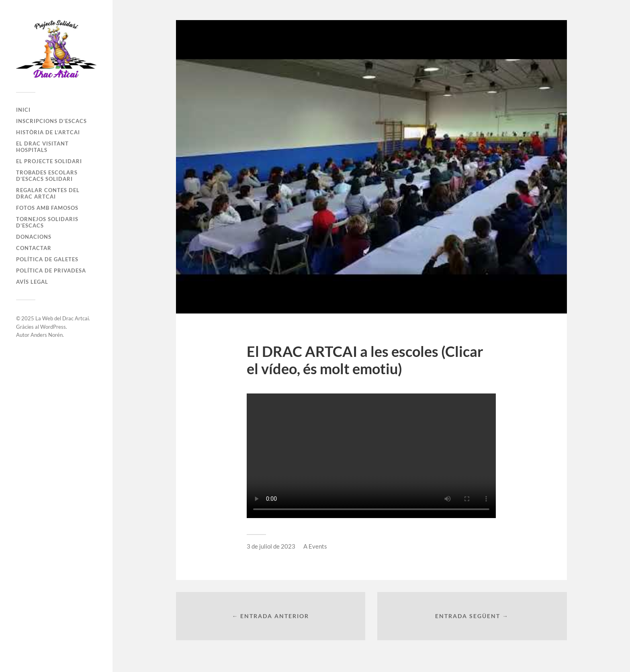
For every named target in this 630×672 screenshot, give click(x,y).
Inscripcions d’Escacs (51, 121)
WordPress (53, 327)
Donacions (34, 237)
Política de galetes (47, 259)
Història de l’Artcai (48, 132)
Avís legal (32, 282)
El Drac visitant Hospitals (42, 147)
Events (318, 546)
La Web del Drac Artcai (62, 318)
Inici (23, 110)
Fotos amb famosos (47, 208)
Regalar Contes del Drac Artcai (48, 193)
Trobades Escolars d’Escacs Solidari (47, 176)
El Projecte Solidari (49, 161)
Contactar (34, 248)
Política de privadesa (51, 270)
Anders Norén (47, 335)
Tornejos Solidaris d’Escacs (47, 222)
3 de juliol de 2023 (271, 546)
